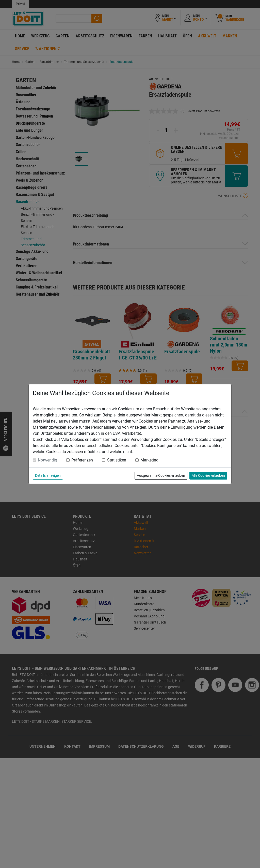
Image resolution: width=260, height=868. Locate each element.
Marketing (149, 460)
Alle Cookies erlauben (208, 475)
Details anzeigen (48, 475)
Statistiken (117, 460)
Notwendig (47, 460)
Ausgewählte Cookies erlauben (161, 475)
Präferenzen (82, 460)
